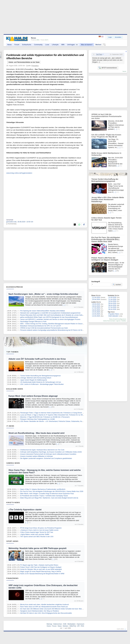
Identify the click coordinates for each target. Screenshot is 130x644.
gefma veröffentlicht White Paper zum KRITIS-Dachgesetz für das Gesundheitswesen (49, 317)
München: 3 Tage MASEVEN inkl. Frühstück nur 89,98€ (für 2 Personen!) (45, 417)
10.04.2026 (112, 301)
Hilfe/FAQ (73, 626)
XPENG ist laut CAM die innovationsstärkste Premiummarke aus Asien (44, 328)
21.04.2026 (96, 297)
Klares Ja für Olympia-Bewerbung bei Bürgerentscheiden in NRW (42, 574)
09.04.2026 (112, 303)
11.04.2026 (112, 299)
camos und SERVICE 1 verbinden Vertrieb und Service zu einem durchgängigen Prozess (50, 319)
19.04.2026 (96, 304)
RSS (82, 626)
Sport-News (12, 541)
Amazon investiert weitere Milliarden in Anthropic (37, 456)
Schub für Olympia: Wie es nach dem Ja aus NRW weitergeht (41, 569)
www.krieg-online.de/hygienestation (19, 173)
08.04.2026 (112, 305)
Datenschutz (58, 624)
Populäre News (114, 314)
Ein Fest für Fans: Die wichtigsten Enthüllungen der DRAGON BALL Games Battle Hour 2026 (52, 491)
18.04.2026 (96, 306)
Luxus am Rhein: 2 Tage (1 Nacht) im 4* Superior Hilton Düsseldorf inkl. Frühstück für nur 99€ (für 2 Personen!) (58, 415)
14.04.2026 (96, 314)
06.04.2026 (112, 309)
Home (49, 626)
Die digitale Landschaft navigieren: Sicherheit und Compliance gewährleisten (46, 458)
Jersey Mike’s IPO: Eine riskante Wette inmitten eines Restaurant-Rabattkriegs (108, 199)
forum (124, 71)
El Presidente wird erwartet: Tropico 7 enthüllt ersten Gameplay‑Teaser (44, 496)
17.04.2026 (96, 308)
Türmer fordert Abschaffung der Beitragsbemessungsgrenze (40, 376)
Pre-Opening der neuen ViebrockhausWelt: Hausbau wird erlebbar (43, 311)
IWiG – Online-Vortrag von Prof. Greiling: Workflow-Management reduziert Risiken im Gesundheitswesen (56, 324)
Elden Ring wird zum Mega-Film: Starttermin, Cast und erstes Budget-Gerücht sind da (49, 498)
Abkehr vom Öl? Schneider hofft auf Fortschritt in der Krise (37, 359)
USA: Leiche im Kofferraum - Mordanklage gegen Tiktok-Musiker (42, 384)
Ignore (118, 321)
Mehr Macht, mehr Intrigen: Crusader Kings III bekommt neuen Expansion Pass (47, 494)
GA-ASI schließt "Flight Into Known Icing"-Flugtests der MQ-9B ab (106, 136)
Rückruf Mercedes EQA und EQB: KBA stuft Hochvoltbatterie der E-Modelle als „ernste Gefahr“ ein (53, 315)
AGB (65, 624)
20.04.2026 (96, 299)
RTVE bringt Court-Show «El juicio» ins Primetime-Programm (41, 528)
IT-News (10, 426)
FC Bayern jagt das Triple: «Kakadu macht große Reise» (39, 565)
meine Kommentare (109, 321)
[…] (64, 305)
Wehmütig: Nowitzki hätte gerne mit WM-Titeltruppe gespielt (37, 548)
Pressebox (35, 66)
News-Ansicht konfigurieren (118, 319)
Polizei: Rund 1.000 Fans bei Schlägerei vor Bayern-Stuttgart (41, 567)
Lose (47, 45)
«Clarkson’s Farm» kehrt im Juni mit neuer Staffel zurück (39, 530)
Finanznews (12, 578)
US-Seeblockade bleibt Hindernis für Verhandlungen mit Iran (41, 382)
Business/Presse (15, 287)
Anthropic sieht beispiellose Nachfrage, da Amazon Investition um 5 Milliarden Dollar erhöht (51, 452)
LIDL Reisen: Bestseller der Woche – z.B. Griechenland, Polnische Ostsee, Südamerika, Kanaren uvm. (55, 421)
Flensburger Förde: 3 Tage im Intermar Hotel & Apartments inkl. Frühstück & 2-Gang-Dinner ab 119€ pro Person (58, 413)
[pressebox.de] (11, 222)
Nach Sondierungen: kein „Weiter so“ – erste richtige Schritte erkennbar (43, 294)
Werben (98, 45)
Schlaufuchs (27, 45)
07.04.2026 (112, 307)
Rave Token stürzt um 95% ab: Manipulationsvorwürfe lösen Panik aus (44, 607)
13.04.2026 (96, 316)
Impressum (80, 624)
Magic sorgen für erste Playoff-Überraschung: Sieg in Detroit (41, 572)
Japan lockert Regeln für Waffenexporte (34, 380)
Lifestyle (55, 45)
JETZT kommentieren (108, 68)
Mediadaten (72, 624)
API (78, 626)
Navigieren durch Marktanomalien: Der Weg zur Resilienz (40, 611)
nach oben (120, 629)
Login (110, 37)
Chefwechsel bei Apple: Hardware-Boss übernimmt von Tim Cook (42, 450)
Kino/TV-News (13, 502)
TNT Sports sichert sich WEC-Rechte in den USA (37, 537)
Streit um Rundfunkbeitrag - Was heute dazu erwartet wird (36, 433)
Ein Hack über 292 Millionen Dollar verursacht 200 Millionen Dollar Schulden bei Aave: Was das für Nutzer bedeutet (59, 609)
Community (38, 45)
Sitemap (49, 624)
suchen (117, 284)
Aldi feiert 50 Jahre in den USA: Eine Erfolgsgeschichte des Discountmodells (46, 613)
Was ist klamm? (87, 45)
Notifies (124, 321)
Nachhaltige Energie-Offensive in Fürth (33, 322)
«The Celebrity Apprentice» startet (25, 510)
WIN (63, 45)
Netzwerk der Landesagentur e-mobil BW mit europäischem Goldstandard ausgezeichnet (50, 313)
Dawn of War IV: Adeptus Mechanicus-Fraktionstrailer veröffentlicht (43, 489)
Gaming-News (13, 463)
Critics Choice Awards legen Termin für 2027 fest (37, 532)
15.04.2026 (96, 312)
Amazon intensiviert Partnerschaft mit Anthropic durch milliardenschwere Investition (48, 454)
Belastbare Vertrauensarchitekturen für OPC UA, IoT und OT (41, 326)
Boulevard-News (15, 389)
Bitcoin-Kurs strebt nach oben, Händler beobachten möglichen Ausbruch (45, 605)
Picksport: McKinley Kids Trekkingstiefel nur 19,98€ (37, 419)
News (10, 45)
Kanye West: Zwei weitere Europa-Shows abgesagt (33, 396)
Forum (17, 45)
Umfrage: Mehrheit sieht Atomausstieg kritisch (36, 378)
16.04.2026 (96, 310)
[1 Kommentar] (11, 224)
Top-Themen (12, 352)
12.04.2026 (112, 297)
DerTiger (99, 54)
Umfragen (73, 45)
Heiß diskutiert (114, 316)
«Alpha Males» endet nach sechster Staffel (35, 534)
